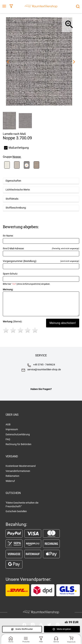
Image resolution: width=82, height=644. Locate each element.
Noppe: (17, 157)
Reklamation (12, 476)
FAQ (8, 439)
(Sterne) (21, 327)
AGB (8, 424)
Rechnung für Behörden (18, 444)
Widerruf (10, 481)
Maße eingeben (62, 629)
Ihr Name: (41, 239)
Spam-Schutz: (41, 279)
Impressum (12, 429)
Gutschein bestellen (16, 511)
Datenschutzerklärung (18, 434)
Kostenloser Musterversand (21, 466)
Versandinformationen (18, 471)
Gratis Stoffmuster (22, 629)
